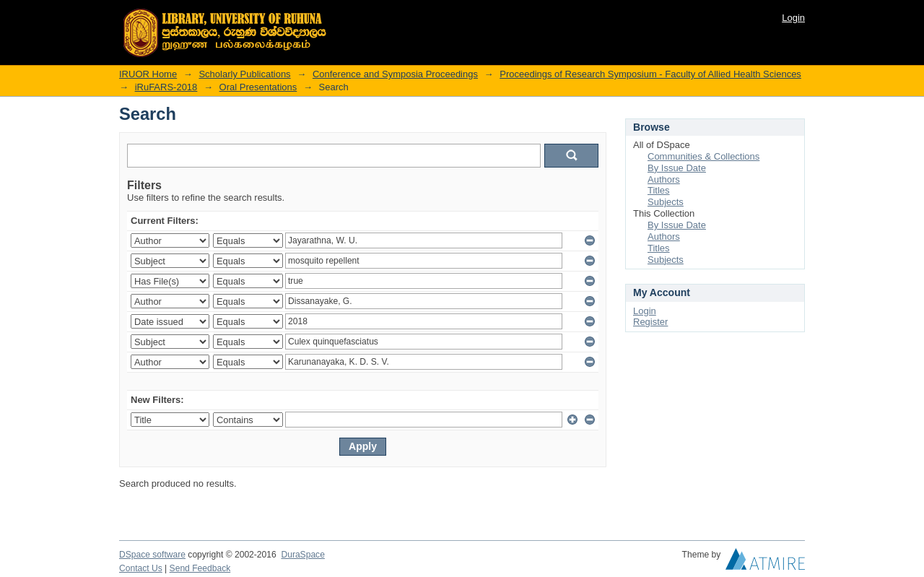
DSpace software (152, 555)
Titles (659, 190)
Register (650, 322)
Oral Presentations (258, 87)
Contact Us (141, 568)
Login (793, 18)
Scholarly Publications (244, 74)
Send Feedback (200, 568)
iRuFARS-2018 (166, 87)
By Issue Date (677, 168)
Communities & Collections (703, 156)
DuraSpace (302, 555)
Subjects (666, 202)
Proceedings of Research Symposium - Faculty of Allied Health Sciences (650, 74)
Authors (664, 179)
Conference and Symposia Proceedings (395, 74)
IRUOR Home (148, 74)
